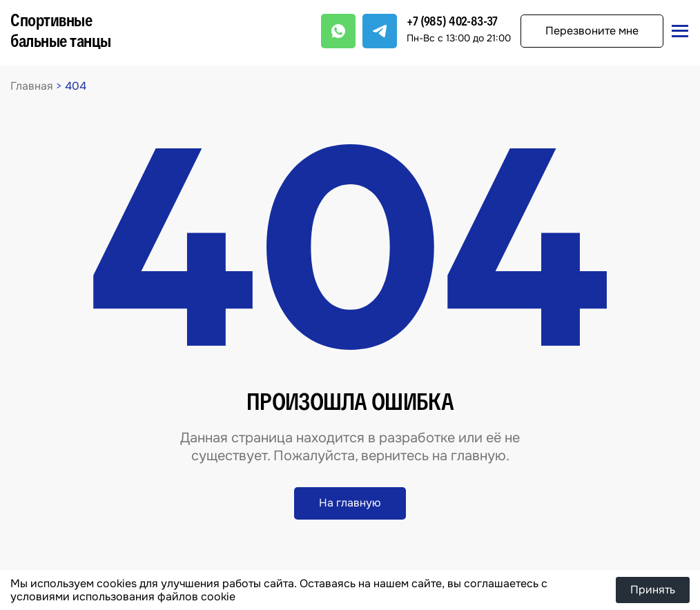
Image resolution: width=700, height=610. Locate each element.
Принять (653, 590)
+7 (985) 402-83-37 (452, 21)
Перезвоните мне (592, 31)
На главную (350, 503)
